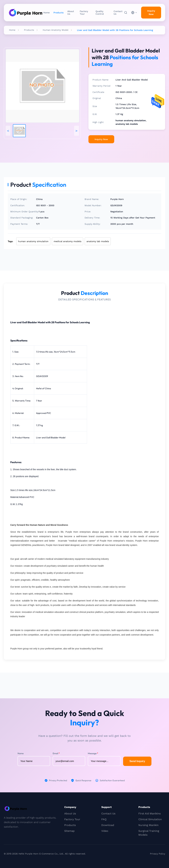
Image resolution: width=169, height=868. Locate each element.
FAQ (104, 819)
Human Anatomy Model (56, 30)
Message (93, 753)
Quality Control (100, 13)
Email (56, 753)
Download (108, 825)
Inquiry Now (101, 139)
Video (105, 831)
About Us (71, 13)
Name (21, 753)
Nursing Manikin (148, 825)
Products (58, 13)
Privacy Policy (158, 854)
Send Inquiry (137, 761)
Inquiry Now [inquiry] (151, 12)
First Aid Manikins (150, 814)
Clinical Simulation (150, 819)
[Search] (126, 13)
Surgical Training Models (149, 833)
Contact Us (118, 13)
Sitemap (69, 831)
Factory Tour (84, 13)
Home (46, 13)
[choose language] (134, 13)
